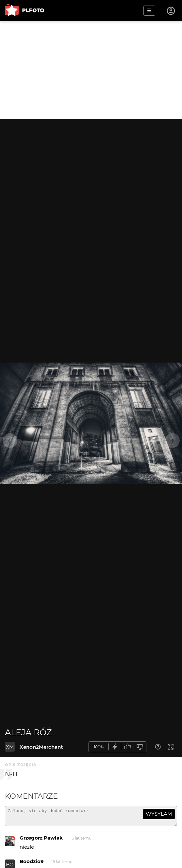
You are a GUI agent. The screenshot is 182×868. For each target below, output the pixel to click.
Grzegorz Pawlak (41, 841)
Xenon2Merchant (41, 747)
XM (10, 747)
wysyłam (159, 814)
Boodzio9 (32, 864)
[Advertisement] (91, 70)
